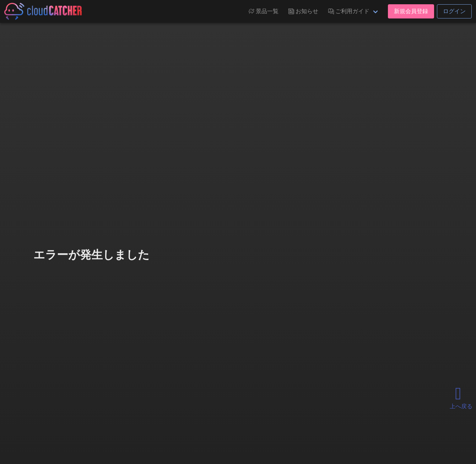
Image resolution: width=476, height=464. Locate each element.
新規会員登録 (411, 11)
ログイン (454, 11)
